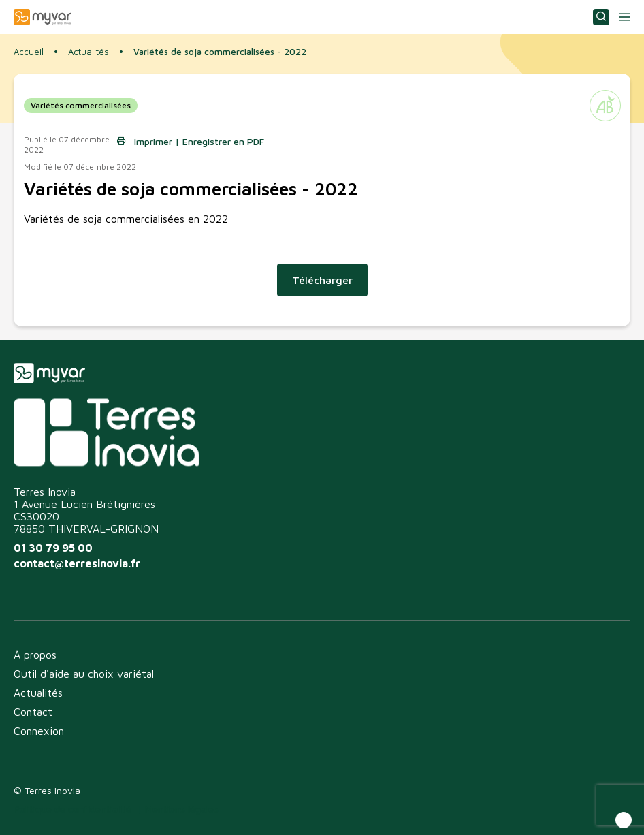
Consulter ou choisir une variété (601, 17)
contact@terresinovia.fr (77, 563)
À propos (35, 655)
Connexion (39, 731)
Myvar (43, 17)
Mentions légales (182, 809)
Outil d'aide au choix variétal (84, 674)
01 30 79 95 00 (53, 548)
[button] (624, 820)
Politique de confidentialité (73, 809)
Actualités (88, 52)
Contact (33, 712)
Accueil (29, 52)
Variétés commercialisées (81, 105)
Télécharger (322, 280)
